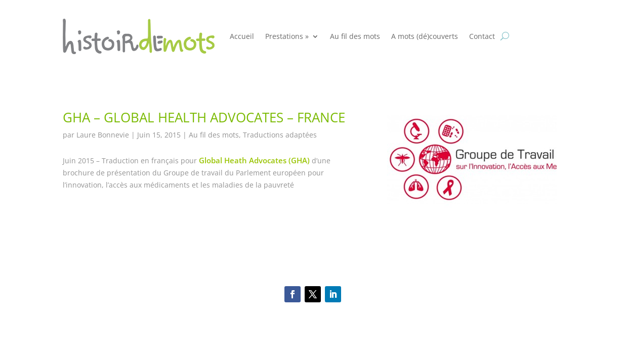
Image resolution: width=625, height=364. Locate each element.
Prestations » (287, 36)
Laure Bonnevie (103, 135)
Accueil (242, 36)
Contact (482, 36)
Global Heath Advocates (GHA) (254, 160)
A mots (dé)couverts (425, 36)
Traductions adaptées (280, 135)
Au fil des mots (355, 36)
